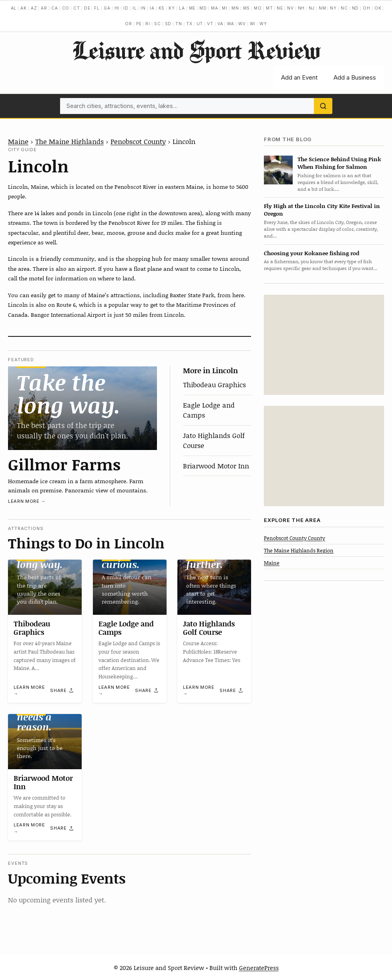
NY (333, 8)
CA (55, 8)
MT (269, 8)
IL (135, 8)
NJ (312, 8)
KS (162, 8)
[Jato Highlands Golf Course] (214, 587)
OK (378, 8)
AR (44, 8)
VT (210, 24)
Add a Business (355, 77)
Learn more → (27, 501)
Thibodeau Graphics (214, 384)
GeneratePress (259, 968)
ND (356, 8)
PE (139, 24)
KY (172, 8)
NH (302, 8)
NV (290, 8)
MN (235, 8)
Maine (18, 141)
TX (189, 24)
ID (126, 8)
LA (182, 8)
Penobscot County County (295, 538)
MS (247, 8)
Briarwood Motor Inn (216, 466)
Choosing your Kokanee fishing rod (312, 253)
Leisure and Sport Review (196, 50)
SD (168, 24)
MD (203, 8)
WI (253, 24)
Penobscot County (138, 141)
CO (66, 8)
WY (263, 24)
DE (87, 8)
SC (158, 24)
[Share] (62, 691)
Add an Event (299, 77)
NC (344, 8)
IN (143, 8)
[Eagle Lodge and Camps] (130, 587)
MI (225, 8)
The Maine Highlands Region (299, 550)
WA (231, 24)
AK (24, 8)
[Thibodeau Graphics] (45, 587)
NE (280, 8)
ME (192, 8)
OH (367, 8)
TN (179, 24)
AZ (34, 8)
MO (258, 8)
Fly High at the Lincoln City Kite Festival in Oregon (322, 210)
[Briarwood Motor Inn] (45, 742)
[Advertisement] (324, 345)
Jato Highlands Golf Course (209, 628)
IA (152, 8)
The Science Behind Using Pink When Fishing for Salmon (339, 163)
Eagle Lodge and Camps (126, 628)
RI (148, 24)
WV (242, 24)
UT (200, 24)
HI (117, 8)
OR (129, 24)
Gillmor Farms (64, 464)
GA (107, 8)
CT (77, 8)
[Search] (323, 106)
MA (215, 8)
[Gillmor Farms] (82, 408)
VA (220, 24)
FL (97, 8)
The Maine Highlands (69, 141)
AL (14, 8)
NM (323, 8)
